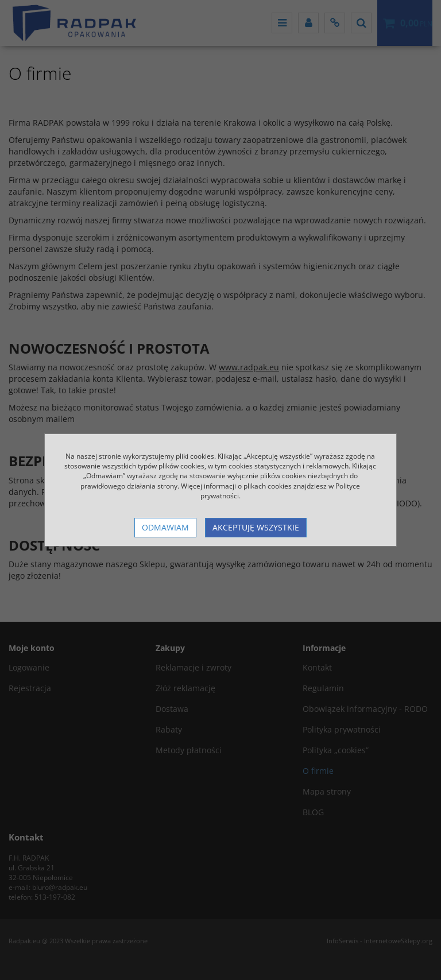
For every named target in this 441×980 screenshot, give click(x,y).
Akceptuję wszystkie (256, 527)
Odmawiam (165, 527)
